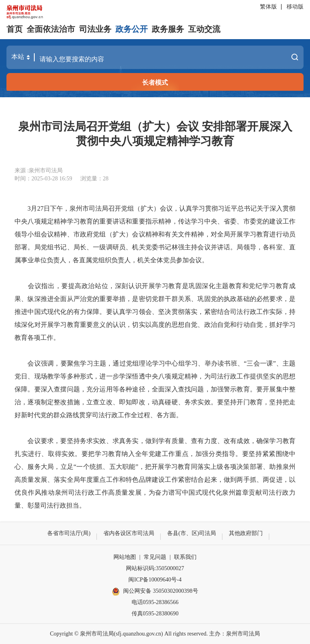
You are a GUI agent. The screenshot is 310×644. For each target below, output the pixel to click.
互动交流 (204, 29)
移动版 (295, 7)
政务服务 (168, 29)
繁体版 (268, 7)
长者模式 (155, 83)
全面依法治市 (51, 29)
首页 (15, 29)
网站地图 (125, 557)
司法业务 (95, 29)
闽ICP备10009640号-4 (155, 580)
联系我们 (185, 557)
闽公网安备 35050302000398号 (155, 592)
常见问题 (155, 557)
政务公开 (132, 29)
